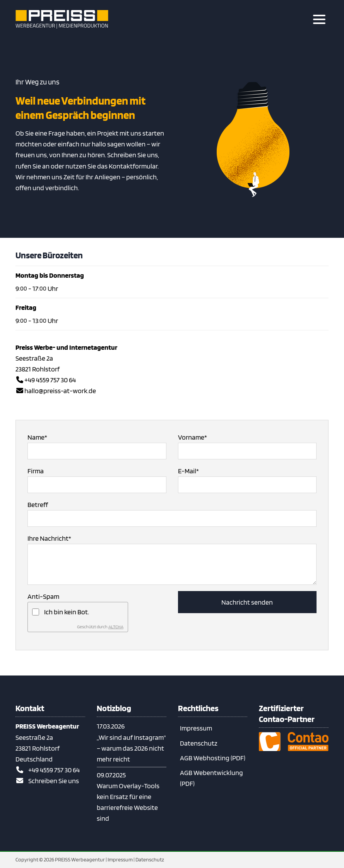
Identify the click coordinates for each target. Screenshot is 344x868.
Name (37, 437)
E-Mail (188, 470)
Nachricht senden (247, 602)
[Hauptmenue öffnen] (319, 19)
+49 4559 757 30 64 (50, 380)
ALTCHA (116, 627)
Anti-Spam (43, 596)
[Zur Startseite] (62, 19)
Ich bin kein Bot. (67, 612)
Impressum (196, 728)
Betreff (38, 504)
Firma (36, 471)
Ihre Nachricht (49, 538)
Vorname (193, 437)
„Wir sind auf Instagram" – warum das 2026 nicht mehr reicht (131, 748)
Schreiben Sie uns (54, 781)
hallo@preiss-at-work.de (60, 391)
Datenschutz (199, 743)
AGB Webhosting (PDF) (213, 758)
